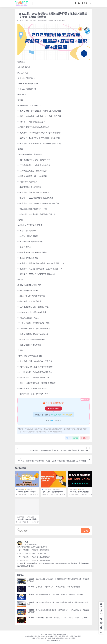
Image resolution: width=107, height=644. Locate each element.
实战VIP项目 (35, 21)
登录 (85, 3)
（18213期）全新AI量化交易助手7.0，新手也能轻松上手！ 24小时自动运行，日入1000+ (58, 618)
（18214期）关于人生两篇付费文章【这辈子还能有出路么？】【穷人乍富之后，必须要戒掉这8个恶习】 (58, 611)
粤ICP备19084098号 (53, 640)
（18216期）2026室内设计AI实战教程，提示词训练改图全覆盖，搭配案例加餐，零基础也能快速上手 (58, 580)
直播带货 (29, 490)
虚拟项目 (82, 490)
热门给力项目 (30, 517)
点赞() (85, 438)
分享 (68, 438)
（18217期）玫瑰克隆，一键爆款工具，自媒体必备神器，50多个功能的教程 (53, 587)
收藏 (76, 438)
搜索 (86, 531)
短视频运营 (44, 21)
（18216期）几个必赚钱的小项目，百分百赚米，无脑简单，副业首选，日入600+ (55, 594)
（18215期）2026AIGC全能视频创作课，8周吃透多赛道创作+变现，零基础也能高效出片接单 (58, 603)
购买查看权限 (54, 409)
